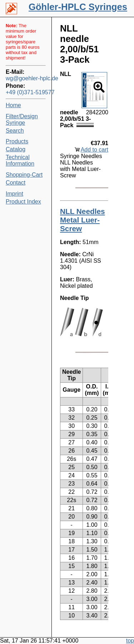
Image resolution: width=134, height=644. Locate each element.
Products (17, 141)
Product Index (23, 202)
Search (15, 131)
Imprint (14, 194)
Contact (16, 183)
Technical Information (20, 160)
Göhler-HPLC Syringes (78, 7)
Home (13, 105)
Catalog (16, 149)
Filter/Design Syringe (22, 120)
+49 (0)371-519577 (26, 92)
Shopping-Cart (24, 175)
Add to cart (95, 150)
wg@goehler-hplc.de (26, 78)
